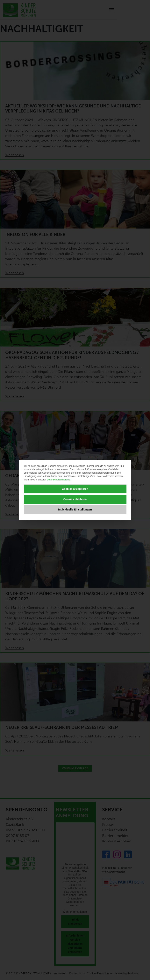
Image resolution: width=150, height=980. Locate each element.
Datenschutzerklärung (58, 480)
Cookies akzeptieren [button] (75, 489)
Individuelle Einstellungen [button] (75, 509)
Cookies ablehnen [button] (75, 499)
